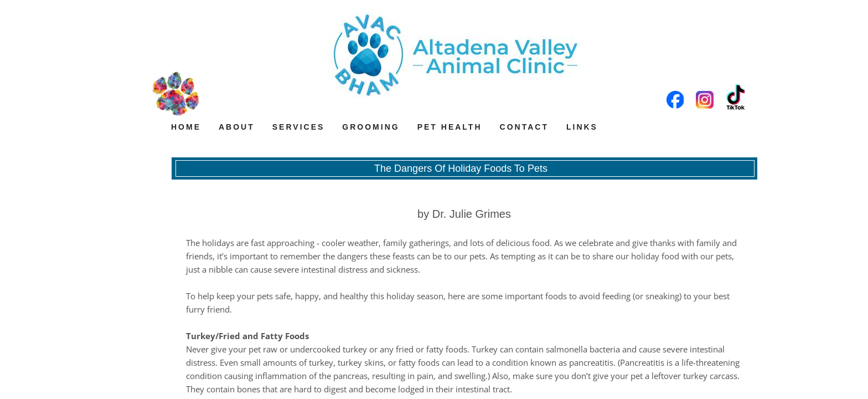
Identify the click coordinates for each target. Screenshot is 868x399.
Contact (524, 127)
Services (299, 127)
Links (582, 127)
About (237, 127)
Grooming (371, 127)
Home (186, 127)
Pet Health (450, 127)
